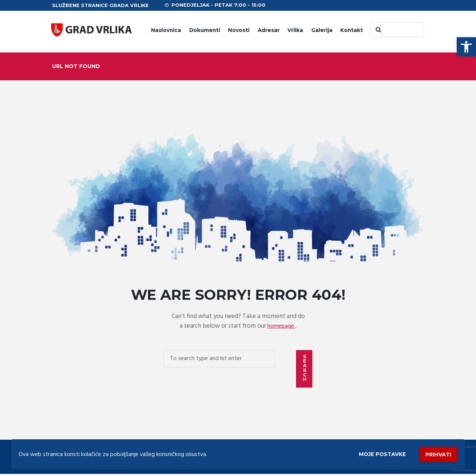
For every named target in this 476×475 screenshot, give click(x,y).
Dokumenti (205, 30)
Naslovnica (166, 30)
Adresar (269, 30)
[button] (466, 47)
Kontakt (352, 30)
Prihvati (436, 453)
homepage (282, 326)
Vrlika (295, 30)
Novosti (239, 30)
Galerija (322, 30)
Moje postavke (373, 453)
